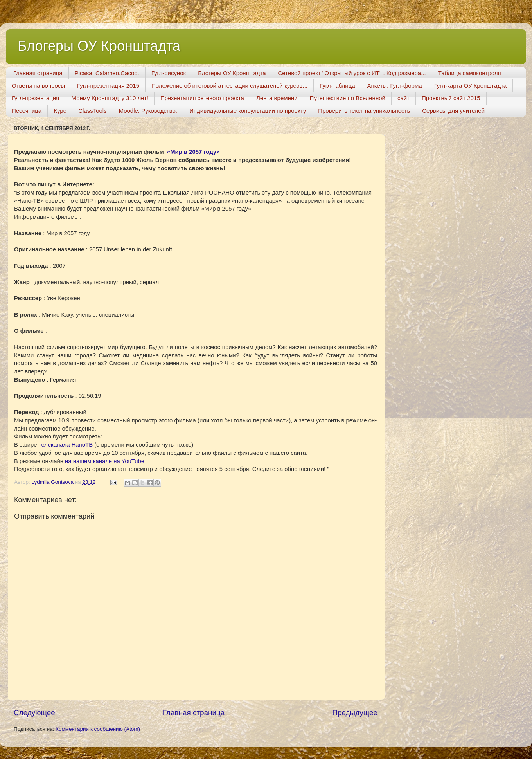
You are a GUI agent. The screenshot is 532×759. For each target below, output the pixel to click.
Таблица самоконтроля (470, 73)
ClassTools (93, 111)
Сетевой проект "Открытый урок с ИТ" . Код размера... (352, 73)
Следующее (34, 713)
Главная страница (38, 73)
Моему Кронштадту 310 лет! (110, 98)
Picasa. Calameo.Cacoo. (107, 73)
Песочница (27, 111)
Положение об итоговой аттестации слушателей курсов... (229, 86)
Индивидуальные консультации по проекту (248, 111)
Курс (60, 111)
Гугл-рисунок (169, 73)
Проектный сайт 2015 (451, 98)
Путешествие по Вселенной (348, 98)
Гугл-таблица (337, 86)
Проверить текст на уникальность (364, 111)
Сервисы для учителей (453, 111)
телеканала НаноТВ (66, 445)
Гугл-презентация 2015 (108, 86)
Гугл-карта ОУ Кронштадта (471, 86)
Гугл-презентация (35, 98)
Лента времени (277, 98)
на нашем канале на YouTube (105, 461)
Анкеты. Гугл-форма (395, 86)
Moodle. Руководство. (148, 111)
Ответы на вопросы (38, 86)
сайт (403, 98)
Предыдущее (355, 713)
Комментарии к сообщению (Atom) (98, 729)
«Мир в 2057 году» (193, 152)
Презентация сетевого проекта (202, 98)
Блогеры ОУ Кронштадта (99, 46)
